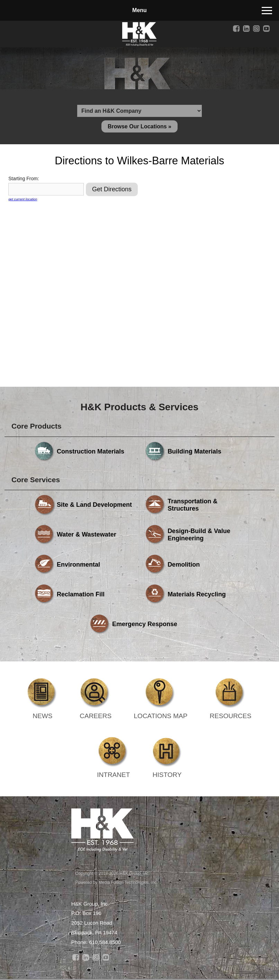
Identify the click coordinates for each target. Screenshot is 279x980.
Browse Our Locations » (139, 127)
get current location (23, 200)
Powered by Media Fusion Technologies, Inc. (117, 883)
